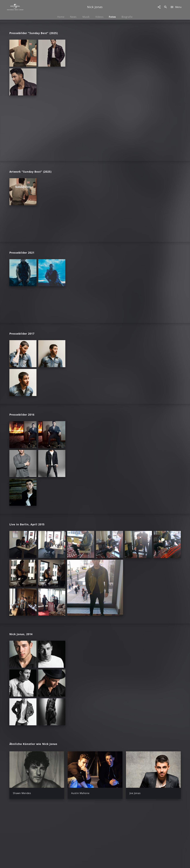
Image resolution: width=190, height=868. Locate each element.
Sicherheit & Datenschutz (80, 863)
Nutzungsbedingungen (109, 863)
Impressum (24, 863)
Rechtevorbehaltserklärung (48, 863)
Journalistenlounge (135, 863)
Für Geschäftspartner (161, 863)
